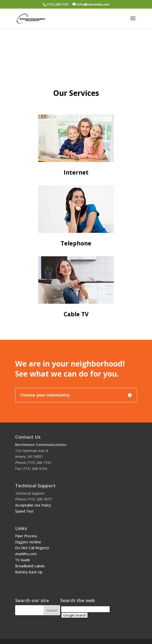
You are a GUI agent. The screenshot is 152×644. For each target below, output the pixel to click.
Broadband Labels (30, 566)
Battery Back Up (29, 572)
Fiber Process (26, 536)
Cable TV (76, 314)
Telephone (76, 243)
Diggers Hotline (28, 542)
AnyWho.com (26, 554)
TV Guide (23, 560)
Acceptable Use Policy (33, 505)
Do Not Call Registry (32, 548)
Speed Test (24, 511)
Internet (76, 172)
